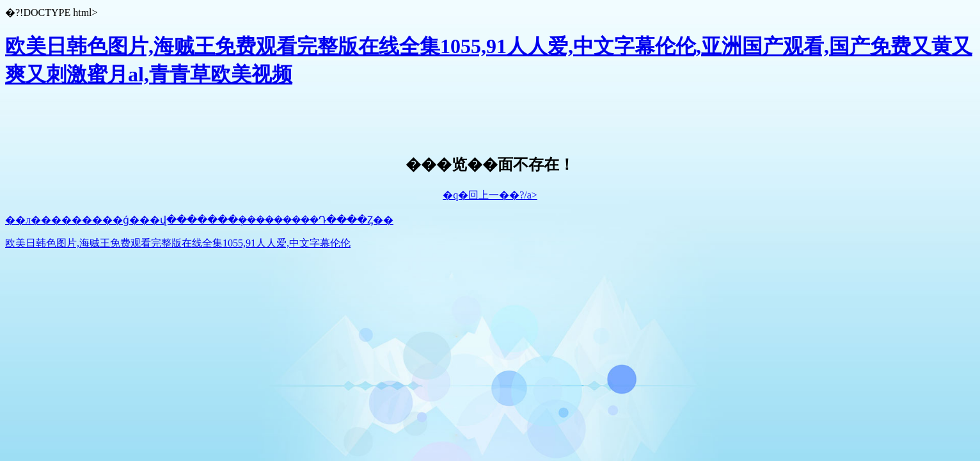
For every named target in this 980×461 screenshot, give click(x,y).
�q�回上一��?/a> (490, 195)
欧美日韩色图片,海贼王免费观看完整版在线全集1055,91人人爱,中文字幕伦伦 (178, 243)
